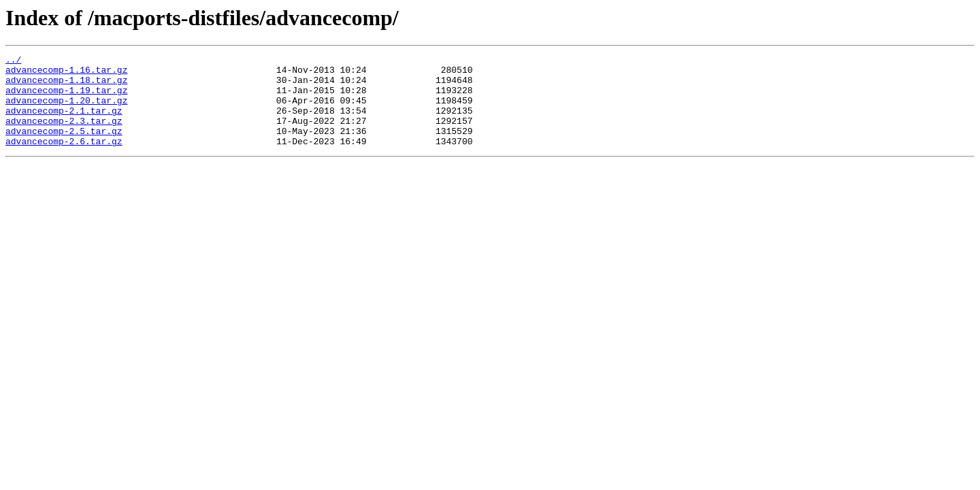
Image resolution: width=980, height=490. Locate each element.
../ (13, 61)
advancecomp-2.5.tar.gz (64, 147)
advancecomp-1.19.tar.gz (66, 98)
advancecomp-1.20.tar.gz (66, 110)
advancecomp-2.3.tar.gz (64, 135)
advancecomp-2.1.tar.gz (64, 122)
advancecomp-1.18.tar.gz (66, 86)
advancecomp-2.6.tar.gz (64, 159)
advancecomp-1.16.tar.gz (66, 73)
